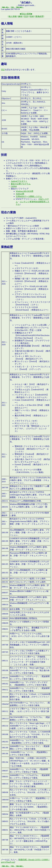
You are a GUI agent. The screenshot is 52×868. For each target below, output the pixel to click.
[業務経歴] (39, 16)
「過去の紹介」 (19, 7)
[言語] (26, 16)
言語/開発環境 (10, 78)
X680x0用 (20, 194)
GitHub (14, 186)
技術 (4, 155)
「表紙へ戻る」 (5, 7)
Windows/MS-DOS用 (25, 191)
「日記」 (12, 7)
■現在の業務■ (26, 14)
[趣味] (20, 16)
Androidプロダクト (19, 181)
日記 (3, 70)
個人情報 (7, 24)
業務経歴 (7, 247)
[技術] (32, 16)
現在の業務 (8, 212)
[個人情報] (13, 16)
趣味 (4, 64)
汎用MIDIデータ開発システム (29, 196)
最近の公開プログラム (21, 184)
